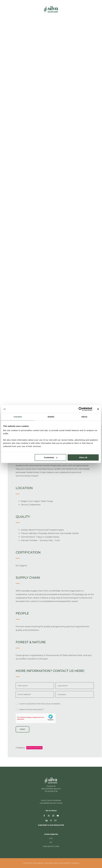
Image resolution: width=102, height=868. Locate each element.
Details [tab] (51, 417)
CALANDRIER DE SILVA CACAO (51, 803)
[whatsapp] (51, 820)
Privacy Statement (65, 863)
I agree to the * (32, 709)
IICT (51, 842)
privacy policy (37, 709)
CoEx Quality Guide (51, 846)
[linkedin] (47, 820)
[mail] (55, 820)
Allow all (83, 457)
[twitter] (49, 816)
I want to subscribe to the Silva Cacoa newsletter (40, 704)
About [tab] (84, 417)
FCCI (51, 838)
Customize (51, 457)
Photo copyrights (38, 863)
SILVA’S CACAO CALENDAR (51, 800)
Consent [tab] (18, 417)
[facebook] (44, 816)
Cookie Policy (75, 863)
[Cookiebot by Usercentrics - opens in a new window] (81, 409)
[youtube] (58, 816)
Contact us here (68, 671)
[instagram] (53, 816)
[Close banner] (98, 409)
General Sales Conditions (51, 863)
